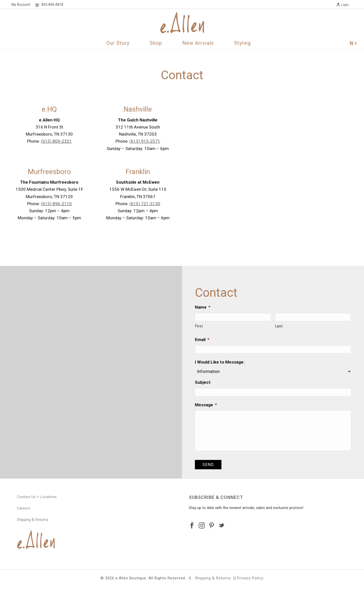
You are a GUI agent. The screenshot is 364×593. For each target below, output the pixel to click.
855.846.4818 (52, 5)
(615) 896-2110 (56, 204)
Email (202, 340)
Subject (203, 382)
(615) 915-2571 (145, 141)
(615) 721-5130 (145, 204)
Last (279, 326)
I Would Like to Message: (220, 362)
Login (343, 5)
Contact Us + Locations (37, 497)
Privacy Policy (250, 578)
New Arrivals (198, 43)
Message (206, 405)
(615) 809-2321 (56, 141)
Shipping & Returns (33, 520)
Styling (242, 43)
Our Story (118, 43)
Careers (24, 508)
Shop (156, 43)
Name (203, 307)
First (199, 326)
